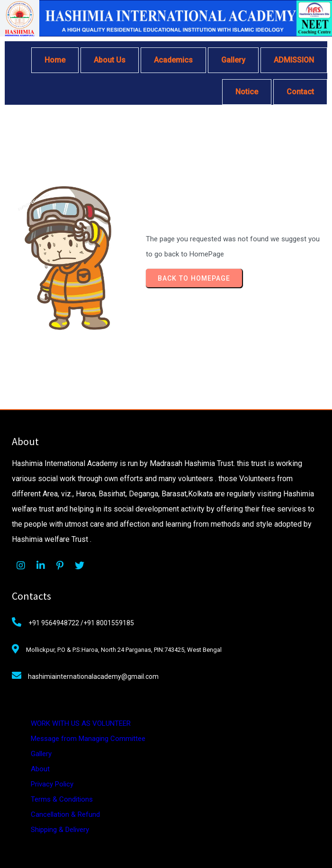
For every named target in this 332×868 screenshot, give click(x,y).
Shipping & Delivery (60, 830)
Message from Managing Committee (88, 739)
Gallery (41, 754)
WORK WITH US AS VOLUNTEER (81, 723)
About (40, 769)
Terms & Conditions (62, 799)
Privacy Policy (52, 784)
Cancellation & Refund (65, 814)
